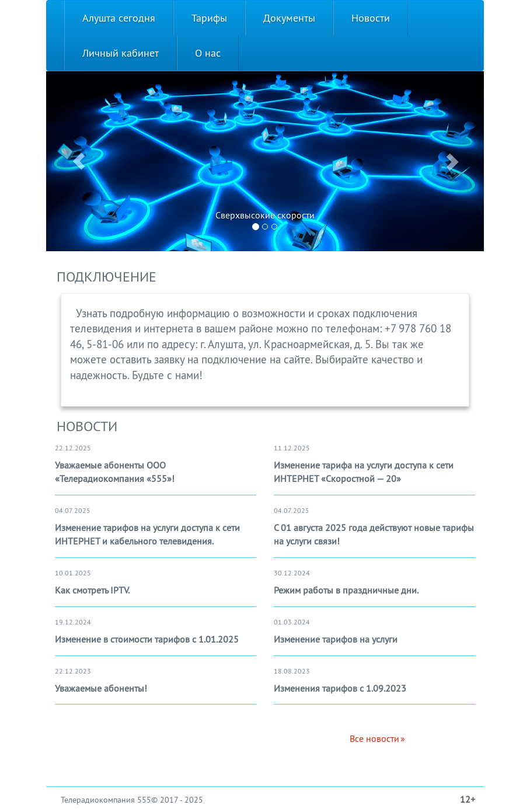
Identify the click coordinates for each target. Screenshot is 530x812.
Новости (371, 18)
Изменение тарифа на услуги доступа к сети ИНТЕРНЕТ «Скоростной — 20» (364, 472)
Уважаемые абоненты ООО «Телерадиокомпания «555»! (115, 472)
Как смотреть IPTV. (92, 590)
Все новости (374, 738)
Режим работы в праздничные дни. (346, 590)
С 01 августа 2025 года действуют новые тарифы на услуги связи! (374, 534)
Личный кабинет (121, 53)
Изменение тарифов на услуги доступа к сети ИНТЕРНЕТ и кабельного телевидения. (147, 534)
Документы (289, 18)
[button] (79, 161)
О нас (208, 53)
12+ (468, 799)
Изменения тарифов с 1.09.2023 (340, 688)
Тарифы (209, 18)
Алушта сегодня (119, 18)
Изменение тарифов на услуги (336, 639)
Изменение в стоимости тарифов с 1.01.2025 (147, 639)
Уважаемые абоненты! (101, 688)
